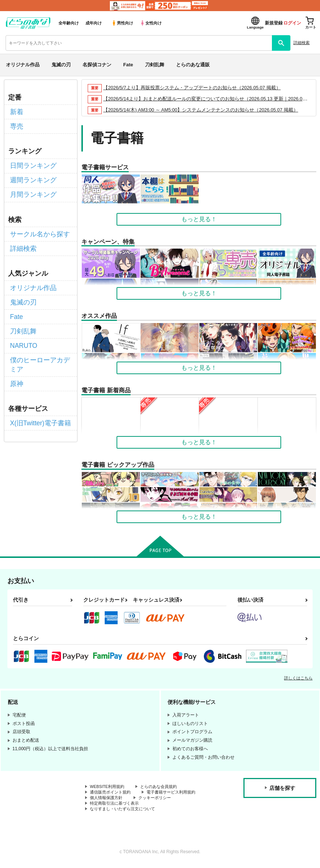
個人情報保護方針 (108, 799)
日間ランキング (31, 162)
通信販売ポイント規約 (112, 793)
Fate (128, 65)
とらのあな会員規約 (164, 787)
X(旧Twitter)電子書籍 (37, 403)
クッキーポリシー (159, 799)
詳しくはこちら (298, 678)
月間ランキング (31, 188)
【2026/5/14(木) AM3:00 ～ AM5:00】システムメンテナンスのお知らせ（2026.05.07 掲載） (202, 110)
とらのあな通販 (193, 65)
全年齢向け (69, 23)
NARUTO (22, 330)
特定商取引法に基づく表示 (117, 805)
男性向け (122, 23)
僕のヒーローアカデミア (40, 347)
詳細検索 (302, 43)
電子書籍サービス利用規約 (177, 793)
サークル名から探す (37, 227)
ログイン (292, 23)
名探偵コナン (97, 65)
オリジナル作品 (23, 65)
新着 (16, 111)
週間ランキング (31, 175)
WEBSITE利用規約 (109, 787)
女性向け (151, 23)
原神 (16, 364)
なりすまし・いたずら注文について (125, 812)
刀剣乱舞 (155, 65)
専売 (16, 124)
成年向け (94, 23)
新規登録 (274, 23)
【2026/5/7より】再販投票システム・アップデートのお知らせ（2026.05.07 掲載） (193, 88)
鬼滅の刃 (61, 65)
